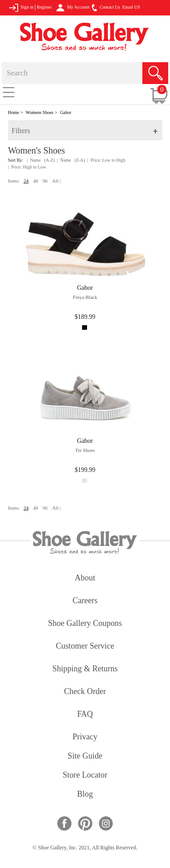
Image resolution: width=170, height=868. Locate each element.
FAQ (85, 715)
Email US (131, 7)
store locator (85, 776)
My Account (73, 8)
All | (56, 181)
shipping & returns (85, 669)
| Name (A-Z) (41, 160)
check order (85, 692)
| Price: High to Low (27, 167)
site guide (85, 756)
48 (36, 181)
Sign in (21, 8)
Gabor (66, 112)
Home (14, 112)
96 (45, 181)
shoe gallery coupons (85, 624)
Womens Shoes (40, 112)
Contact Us (106, 8)
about (85, 578)
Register (44, 7)
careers (85, 601)
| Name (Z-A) (71, 160)
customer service (85, 647)
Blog (85, 795)
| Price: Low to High (107, 160)
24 (26, 181)
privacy (85, 737)
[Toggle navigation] (9, 92)
